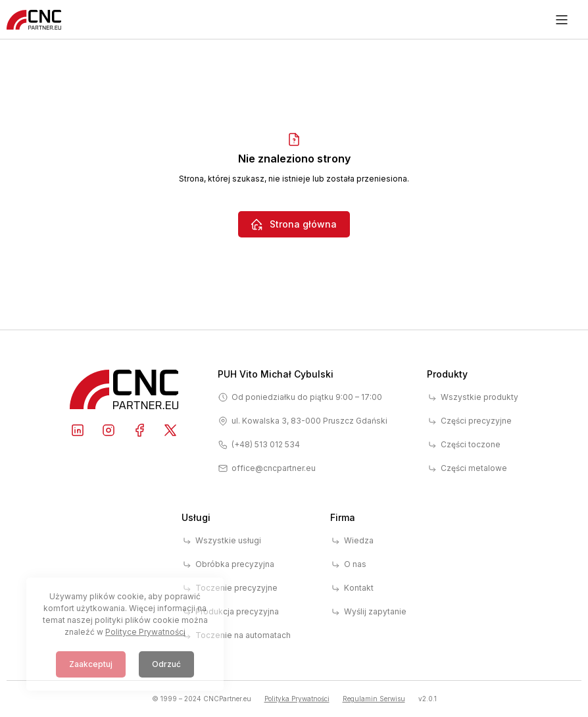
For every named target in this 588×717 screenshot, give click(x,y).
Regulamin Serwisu (374, 699)
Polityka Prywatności (297, 699)
